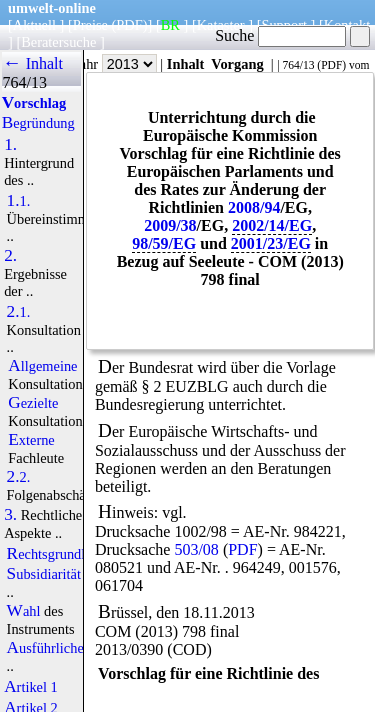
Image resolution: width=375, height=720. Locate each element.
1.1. (19, 201)
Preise (90, 25)
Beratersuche (58, 42)
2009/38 (170, 225)
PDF (331, 65)
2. (10, 256)
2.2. (19, 477)
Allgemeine (42, 366)
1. (10, 145)
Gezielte (33, 403)
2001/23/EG (271, 243)
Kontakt (347, 25)
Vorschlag (34, 103)
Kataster (221, 25)
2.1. (19, 312)
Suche (280, 35)
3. (10, 515)
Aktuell (34, 25)
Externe (31, 440)
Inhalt (186, 64)
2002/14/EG (272, 225)
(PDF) (130, 25)
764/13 (298, 65)
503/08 (196, 549)
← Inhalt (32, 63)
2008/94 (254, 207)
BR (170, 25)
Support (284, 25)
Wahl (24, 611)
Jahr (115, 64)
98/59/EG (164, 243)
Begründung (38, 123)
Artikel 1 (31, 687)
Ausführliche (45, 648)
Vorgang (237, 64)
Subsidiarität (44, 574)
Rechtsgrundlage (56, 554)
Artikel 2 (31, 708)
